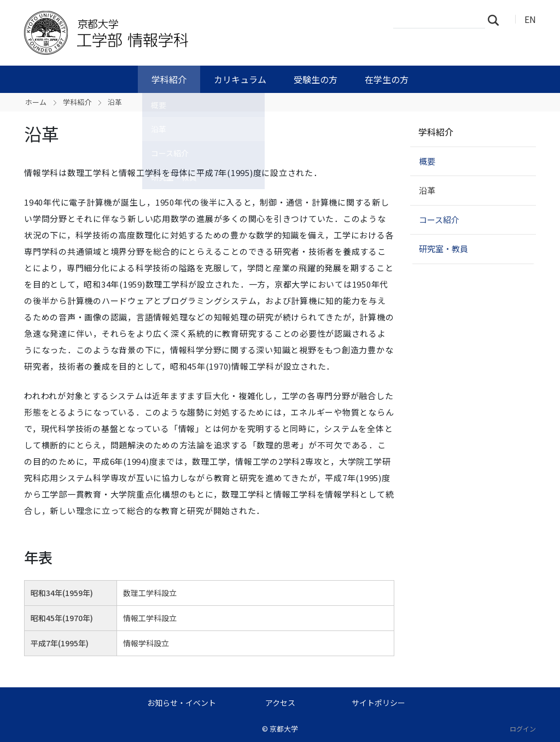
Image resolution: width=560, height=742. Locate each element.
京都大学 (284, 729)
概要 (427, 161)
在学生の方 (387, 79)
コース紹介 (439, 220)
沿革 (427, 190)
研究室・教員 (444, 249)
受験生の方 (316, 79)
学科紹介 (169, 79)
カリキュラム (240, 79)
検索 (497, 20)
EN (530, 19)
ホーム (36, 102)
